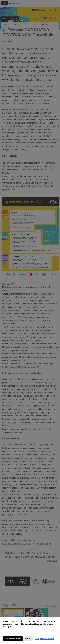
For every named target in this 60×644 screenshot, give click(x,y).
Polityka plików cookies (45, 639)
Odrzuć (28, 639)
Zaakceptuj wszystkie (13, 639)
